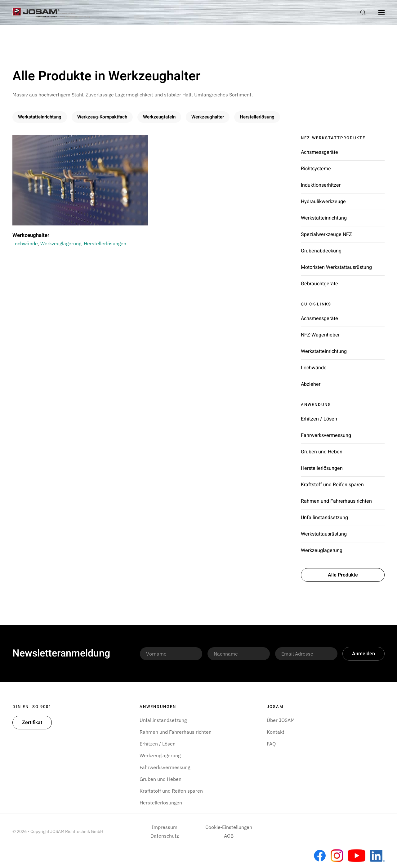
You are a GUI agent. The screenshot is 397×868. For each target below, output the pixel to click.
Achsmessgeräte (319, 152)
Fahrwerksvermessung (326, 435)
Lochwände (25, 243)
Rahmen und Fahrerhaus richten (336, 501)
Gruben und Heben (322, 452)
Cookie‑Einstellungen (229, 827)
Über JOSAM (281, 720)
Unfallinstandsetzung (324, 518)
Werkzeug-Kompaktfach (102, 117)
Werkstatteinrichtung (40, 117)
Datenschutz (165, 836)
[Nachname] (239, 654)
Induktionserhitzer (321, 185)
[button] (363, 12)
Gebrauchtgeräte (319, 284)
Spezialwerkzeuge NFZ (326, 234)
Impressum (165, 827)
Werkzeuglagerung (61, 243)
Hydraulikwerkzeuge (323, 202)
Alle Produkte (343, 575)
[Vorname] (171, 654)
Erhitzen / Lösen (319, 419)
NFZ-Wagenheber (320, 335)
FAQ (271, 744)
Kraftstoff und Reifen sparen (332, 485)
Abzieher (311, 384)
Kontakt (276, 732)
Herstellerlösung (257, 117)
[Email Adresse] (306, 654)
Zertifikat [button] (32, 723)
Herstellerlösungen (105, 243)
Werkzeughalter (208, 117)
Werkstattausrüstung (324, 534)
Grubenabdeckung (321, 251)
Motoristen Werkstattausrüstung (336, 267)
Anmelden (364, 654)
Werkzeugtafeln (159, 117)
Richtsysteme (316, 169)
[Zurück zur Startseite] (51, 12)
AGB (229, 836)
